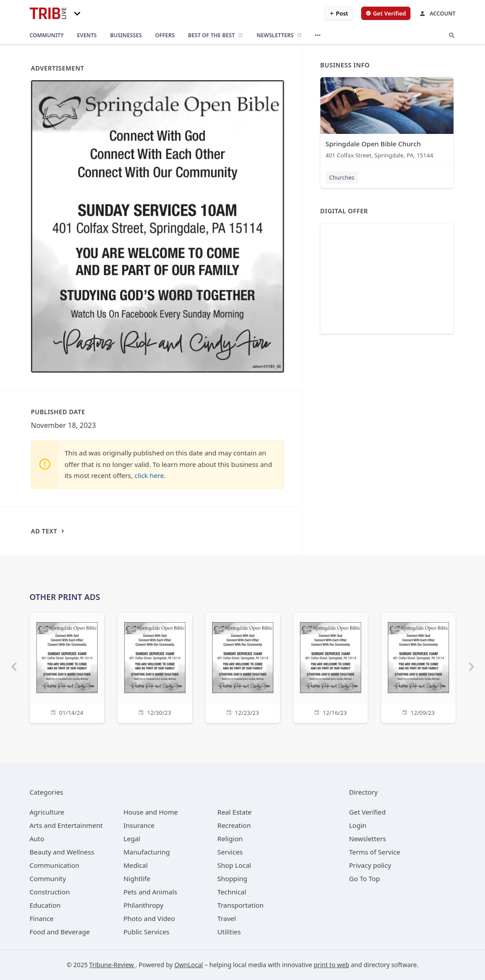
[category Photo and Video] (149, 918)
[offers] (165, 35)
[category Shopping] (232, 878)
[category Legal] (132, 839)
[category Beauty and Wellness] (62, 852)
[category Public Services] (146, 932)
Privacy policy (370, 865)
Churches (342, 177)
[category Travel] (227, 918)
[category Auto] (37, 839)
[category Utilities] (229, 932)
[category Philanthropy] (143, 905)
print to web (331, 965)
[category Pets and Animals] (150, 892)
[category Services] (230, 852)
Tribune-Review (112, 965)
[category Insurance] (139, 825)
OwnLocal (189, 965)
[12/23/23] (243, 667)
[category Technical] (232, 892)
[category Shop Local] (234, 865)
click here (149, 475)
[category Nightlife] (137, 878)
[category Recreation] (234, 825)
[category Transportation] (241, 905)
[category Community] (48, 878)
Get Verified (368, 812)
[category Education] (45, 905)
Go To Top (365, 878)
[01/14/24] (67, 667)
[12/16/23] (331, 667)
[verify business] (386, 13)
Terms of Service (375, 852)
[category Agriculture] (47, 812)
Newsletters (368, 839)
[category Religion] (230, 839)
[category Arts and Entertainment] (66, 825)
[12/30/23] (155, 667)
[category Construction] (50, 892)
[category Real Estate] (235, 812)
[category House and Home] (151, 812)
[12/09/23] (418, 667)
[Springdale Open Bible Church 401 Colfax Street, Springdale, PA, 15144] (387, 120)
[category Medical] (136, 865)
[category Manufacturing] (147, 852)
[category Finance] (42, 918)
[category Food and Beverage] (60, 932)
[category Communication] (55, 865)
